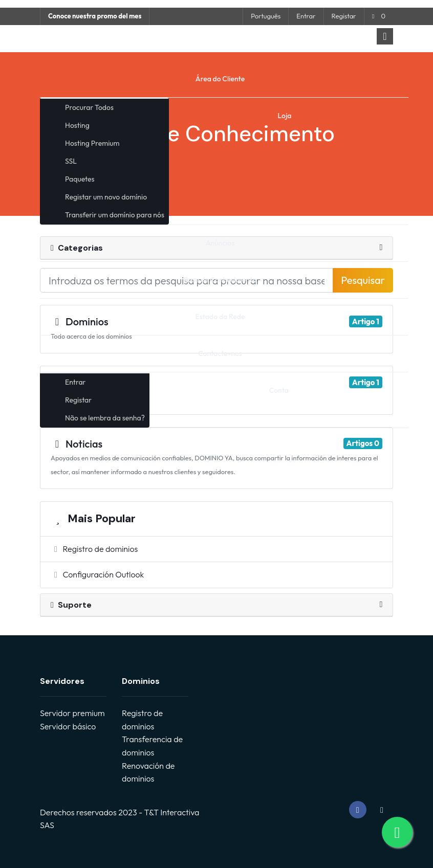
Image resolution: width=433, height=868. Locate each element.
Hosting (77, 125)
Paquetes (80, 179)
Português (266, 16)
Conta (279, 390)
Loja (285, 116)
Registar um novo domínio (106, 197)
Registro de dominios (94, 549)
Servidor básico (68, 726)
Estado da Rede (220, 317)
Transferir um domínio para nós (115, 215)
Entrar (306, 16)
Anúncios (220, 243)
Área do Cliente (220, 79)
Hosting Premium (92, 143)
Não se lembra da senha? (105, 418)
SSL (71, 161)
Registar (344, 16)
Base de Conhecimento (220, 280)
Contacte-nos (220, 353)
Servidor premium (72, 713)
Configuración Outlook (97, 574)
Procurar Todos (89, 107)
